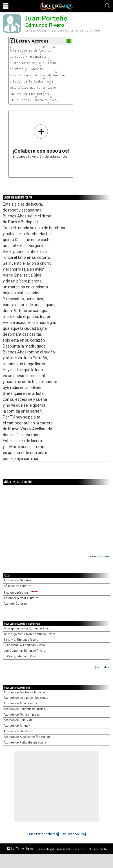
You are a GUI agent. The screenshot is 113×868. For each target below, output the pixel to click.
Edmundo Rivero (45, 25)
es (77, 849)
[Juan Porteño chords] (43, 834)
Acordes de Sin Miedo (18, 731)
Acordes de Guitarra (17, 580)
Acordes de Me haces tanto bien (26, 692)
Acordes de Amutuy (17, 726)
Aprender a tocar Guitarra (21, 598)
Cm (55, 72)
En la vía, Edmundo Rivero (21, 640)
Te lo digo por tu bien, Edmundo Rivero (29, 634)
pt (90, 849)
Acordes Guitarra (15, 604)
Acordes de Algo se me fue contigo (27, 737)
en (84, 849)
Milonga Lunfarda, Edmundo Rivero (27, 628)
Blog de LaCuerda (21, 593)
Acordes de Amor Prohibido (22, 703)
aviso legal (46, 849)
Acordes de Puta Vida (18, 720)
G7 (50, 60)
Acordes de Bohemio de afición (24, 709)
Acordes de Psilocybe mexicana (25, 743)
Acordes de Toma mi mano (22, 715)
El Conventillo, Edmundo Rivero (24, 645)
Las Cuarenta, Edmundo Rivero (24, 651)
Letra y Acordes (32, 41)
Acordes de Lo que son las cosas (26, 698)
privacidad (65, 849)
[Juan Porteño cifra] (72, 834)
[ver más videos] (99, 556)
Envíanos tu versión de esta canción (41, 141)
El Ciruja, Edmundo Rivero (21, 656)
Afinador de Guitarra (17, 586)
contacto (100, 849)
